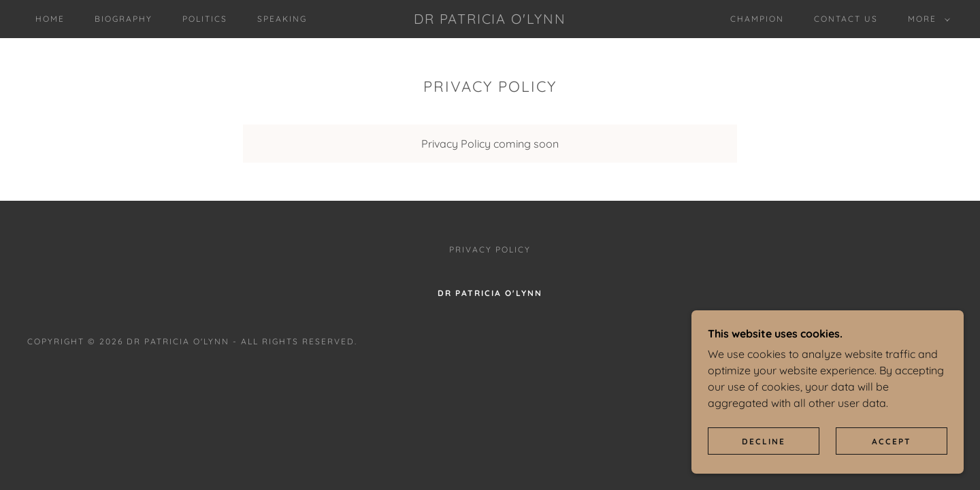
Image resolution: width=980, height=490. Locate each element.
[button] (926, 19)
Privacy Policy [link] (490, 249)
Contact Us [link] (846, 19)
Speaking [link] (282, 19)
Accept (892, 441)
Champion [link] (757, 19)
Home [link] (50, 19)
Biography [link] (124, 19)
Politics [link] (205, 19)
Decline (764, 441)
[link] (490, 20)
